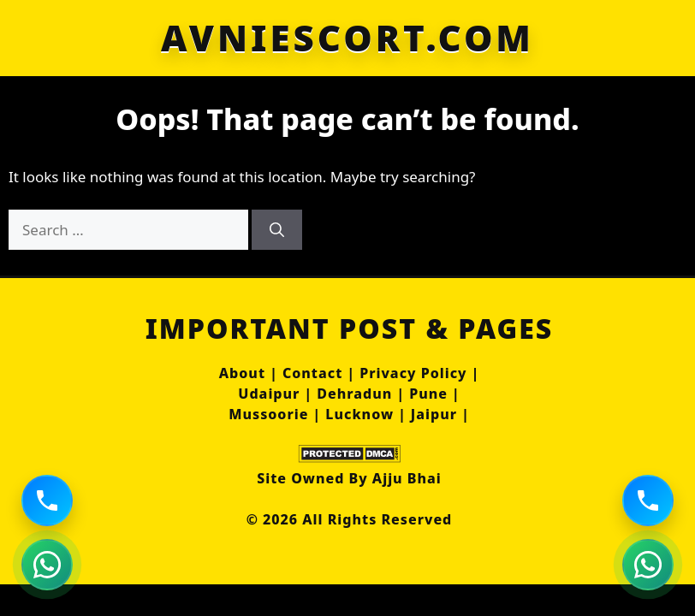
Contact (312, 373)
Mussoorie (268, 414)
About (242, 373)
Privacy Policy (413, 373)
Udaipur (269, 394)
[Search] (277, 230)
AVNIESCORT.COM (347, 38)
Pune (428, 394)
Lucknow (359, 414)
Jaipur (434, 414)
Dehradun (354, 394)
